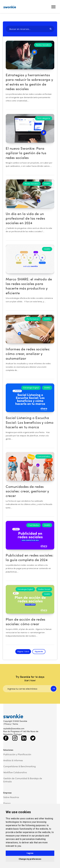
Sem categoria (43, 118)
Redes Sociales (43, 45)
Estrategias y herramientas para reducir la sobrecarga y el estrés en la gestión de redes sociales (29, 82)
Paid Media (33, 525)
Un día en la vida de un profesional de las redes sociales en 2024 (25, 218)
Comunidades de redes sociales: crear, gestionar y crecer (27, 491)
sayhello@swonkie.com (14, 728)
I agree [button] (30, 853)
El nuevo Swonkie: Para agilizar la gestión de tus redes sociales (26, 153)
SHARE (47, 184)
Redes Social (44, 589)
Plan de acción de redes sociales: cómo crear (25, 621)
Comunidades (44, 456)
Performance (33, 319)
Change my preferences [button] (30, 859)
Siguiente (39, 651)
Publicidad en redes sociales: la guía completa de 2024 (29, 557)
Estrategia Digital (31, 388)
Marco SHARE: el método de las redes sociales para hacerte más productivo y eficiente (29, 286)
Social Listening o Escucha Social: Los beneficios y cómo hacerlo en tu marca (30, 422)
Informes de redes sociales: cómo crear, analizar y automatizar (28, 353)
